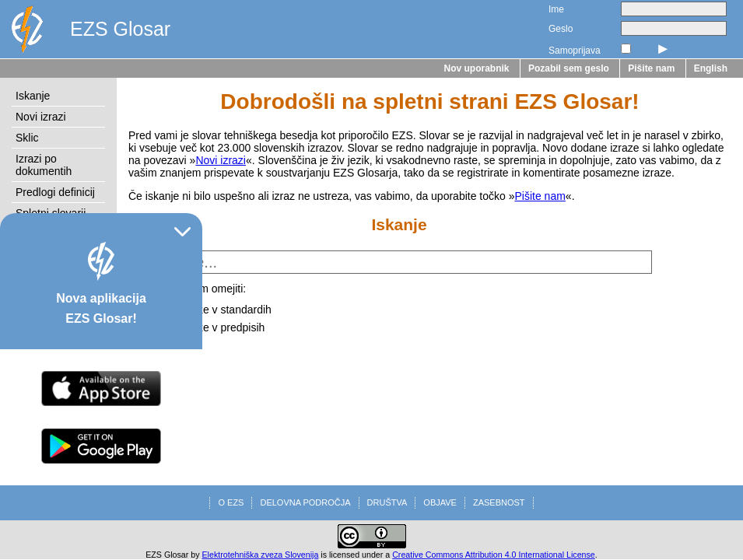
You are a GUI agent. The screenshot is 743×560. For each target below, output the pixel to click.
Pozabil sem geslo (569, 68)
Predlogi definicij (55, 192)
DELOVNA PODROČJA (305, 502)
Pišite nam (651, 68)
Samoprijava (575, 51)
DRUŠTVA (387, 502)
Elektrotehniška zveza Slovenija (261, 555)
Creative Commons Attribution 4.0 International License (494, 555)
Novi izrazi (41, 117)
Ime (556, 9)
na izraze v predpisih (215, 327)
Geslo (561, 29)
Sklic (27, 138)
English (711, 68)
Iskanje (33, 96)
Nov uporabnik (477, 68)
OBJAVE (440, 502)
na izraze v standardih (218, 310)
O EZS (231, 502)
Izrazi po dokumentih (44, 165)
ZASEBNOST (499, 502)
